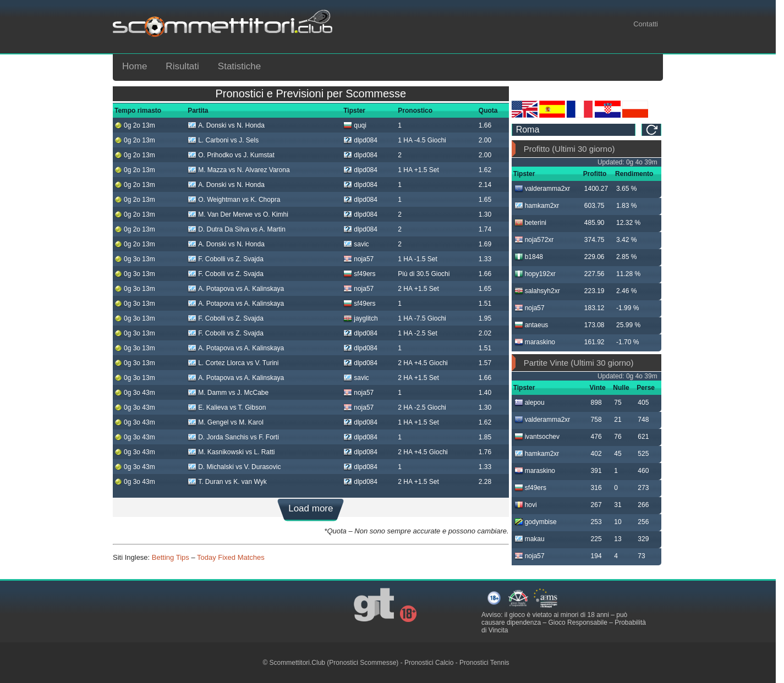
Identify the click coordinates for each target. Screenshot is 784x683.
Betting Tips (171, 557)
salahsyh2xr (537, 291)
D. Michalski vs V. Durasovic (234, 467)
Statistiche (239, 66)
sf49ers (359, 274)
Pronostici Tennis (484, 663)
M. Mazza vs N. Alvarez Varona (239, 170)
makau (530, 539)
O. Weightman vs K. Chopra (234, 200)
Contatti (646, 24)
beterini (530, 223)
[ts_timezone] (574, 130)
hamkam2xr (537, 206)
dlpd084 (360, 140)
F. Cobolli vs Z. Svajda (226, 259)
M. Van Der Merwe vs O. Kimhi (238, 214)
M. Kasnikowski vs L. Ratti (231, 452)
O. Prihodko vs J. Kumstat (231, 155)
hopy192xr (535, 274)
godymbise (536, 522)
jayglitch (360, 318)
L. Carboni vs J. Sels (223, 140)
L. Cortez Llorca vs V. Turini (233, 363)
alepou (530, 403)
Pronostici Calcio (429, 663)
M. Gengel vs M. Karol (226, 422)
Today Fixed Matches (231, 557)
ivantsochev (537, 437)
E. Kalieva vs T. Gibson (227, 407)
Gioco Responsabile (577, 623)
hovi (526, 505)
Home (135, 66)
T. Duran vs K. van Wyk (227, 482)
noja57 (358, 259)
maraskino (535, 342)
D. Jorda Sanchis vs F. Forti (233, 437)
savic (356, 244)
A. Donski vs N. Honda (226, 125)
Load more (311, 508)
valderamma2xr (542, 189)
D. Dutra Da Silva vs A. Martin (237, 229)
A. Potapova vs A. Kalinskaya (236, 289)
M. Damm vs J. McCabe (228, 393)
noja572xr (534, 240)
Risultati (182, 66)
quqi (355, 125)
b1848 (529, 257)
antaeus (531, 325)
